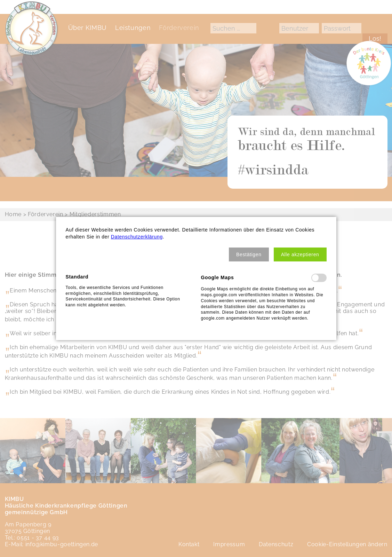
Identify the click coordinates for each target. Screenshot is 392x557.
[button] (249, 254)
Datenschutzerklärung (137, 237)
